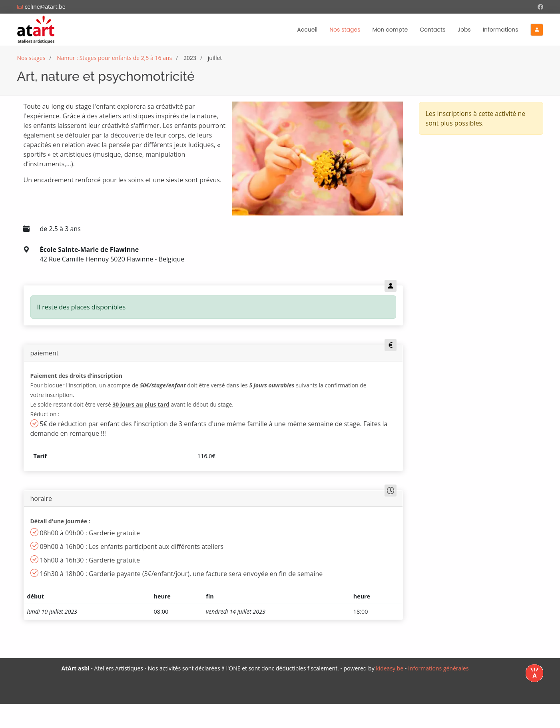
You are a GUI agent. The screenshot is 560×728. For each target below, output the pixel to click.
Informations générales (438, 668)
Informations (501, 30)
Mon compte (390, 30)
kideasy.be (390, 668)
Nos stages (345, 32)
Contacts (432, 30)
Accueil (307, 30)
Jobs (464, 30)
